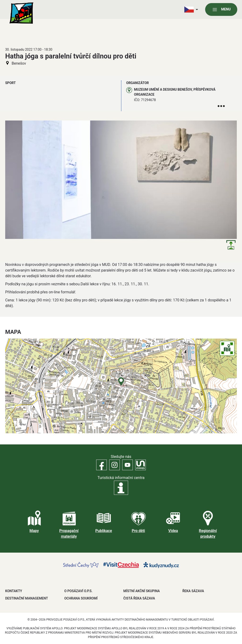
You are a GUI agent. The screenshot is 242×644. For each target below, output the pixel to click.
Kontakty (14, 591)
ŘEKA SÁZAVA (193, 591)
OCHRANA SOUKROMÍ (81, 598)
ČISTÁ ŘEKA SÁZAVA (139, 598)
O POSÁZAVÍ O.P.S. (78, 591)
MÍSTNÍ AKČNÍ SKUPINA (142, 591)
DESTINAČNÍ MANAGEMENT (27, 598)
